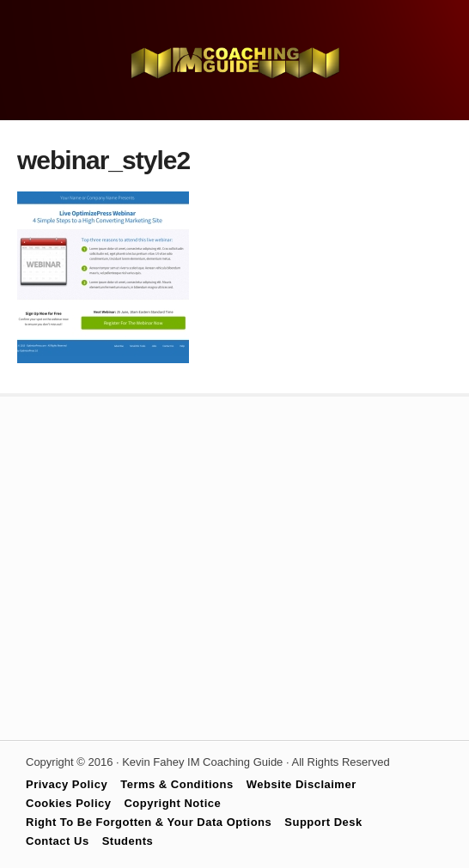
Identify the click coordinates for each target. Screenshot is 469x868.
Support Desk (323, 822)
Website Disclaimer (301, 784)
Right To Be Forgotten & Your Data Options (149, 822)
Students (128, 841)
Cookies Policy (68, 803)
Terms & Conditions (177, 784)
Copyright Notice (172, 803)
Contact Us (58, 841)
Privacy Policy (67, 784)
